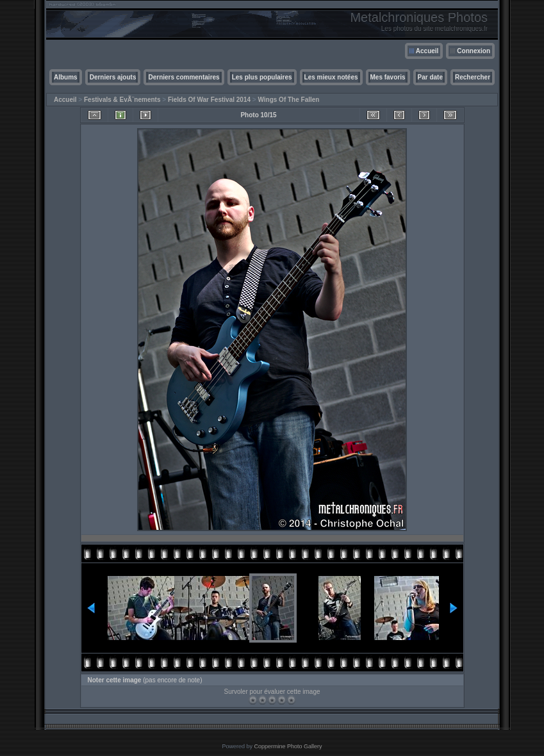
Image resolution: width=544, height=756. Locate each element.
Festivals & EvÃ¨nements (122, 100)
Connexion (474, 51)
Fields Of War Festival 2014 (209, 100)
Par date (430, 77)
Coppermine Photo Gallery (288, 746)
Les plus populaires (262, 77)
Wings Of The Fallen (288, 100)
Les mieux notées (331, 77)
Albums (66, 77)
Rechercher (473, 77)
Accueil (427, 51)
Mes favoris (388, 77)
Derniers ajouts (113, 77)
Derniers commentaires (184, 77)
